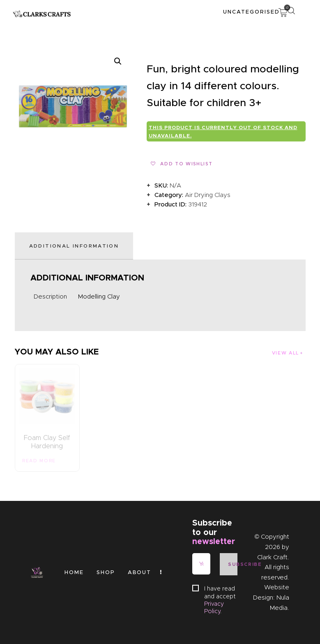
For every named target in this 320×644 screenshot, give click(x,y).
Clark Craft (272, 557)
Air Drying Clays (208, 195)
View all (285, 353)
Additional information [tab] (74, 246)
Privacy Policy (214, 607)
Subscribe (233, 564)
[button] (118, 61)
